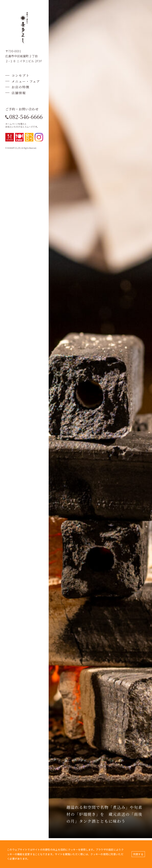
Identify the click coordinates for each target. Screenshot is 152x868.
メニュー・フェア (26, 81)
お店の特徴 (21, 87)
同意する (138, 854)
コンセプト (21, 75)
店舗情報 (19, 93)
